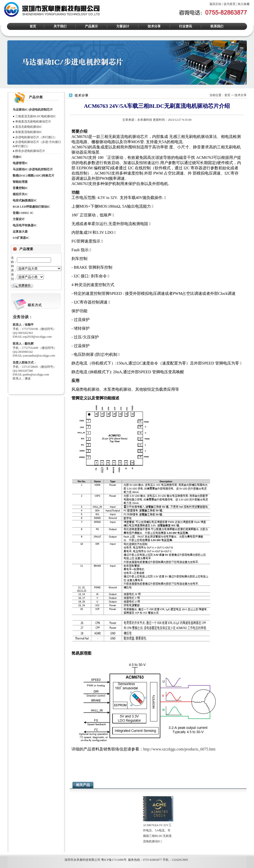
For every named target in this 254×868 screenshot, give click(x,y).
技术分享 (154, 26)
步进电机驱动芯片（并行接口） (36, 137)
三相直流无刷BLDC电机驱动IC (36, 116)
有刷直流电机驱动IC (29, 132)
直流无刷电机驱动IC (29, 127)
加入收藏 (244, 4)
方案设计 (123, 26)
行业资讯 (186, 26)
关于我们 (60, 26)
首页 (33, 26)
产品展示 (91, 26)
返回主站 (215, 4)
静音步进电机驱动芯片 (30, 151)
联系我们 (217, 26)
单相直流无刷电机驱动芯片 (33, 122)
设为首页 (230, 4)
